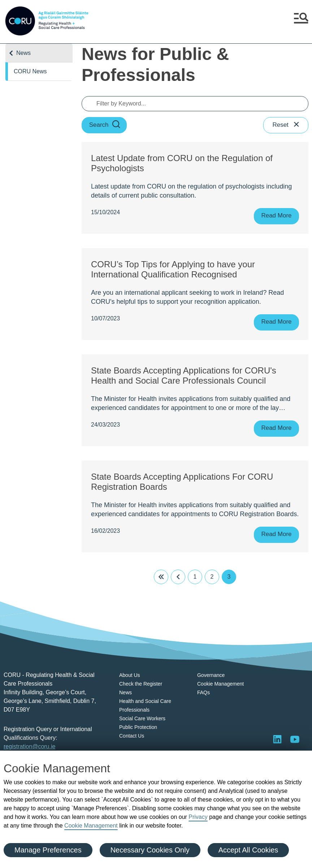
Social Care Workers (142, 718)
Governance (211, 675)
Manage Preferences (48, 850)
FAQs (203, 692)
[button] (301, 21)
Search (105, 125)
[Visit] (295, 739)
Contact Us (132, 736)
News (23, 53)
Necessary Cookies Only (150, 850)
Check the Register (141, 684)
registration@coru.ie (29, 746)
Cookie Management (91, 826)
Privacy (198, 817)
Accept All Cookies (248, 850)
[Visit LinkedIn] (277, 739)
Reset (286, 125)
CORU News (30, 71)
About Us (130, 675)
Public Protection (138, 727)
